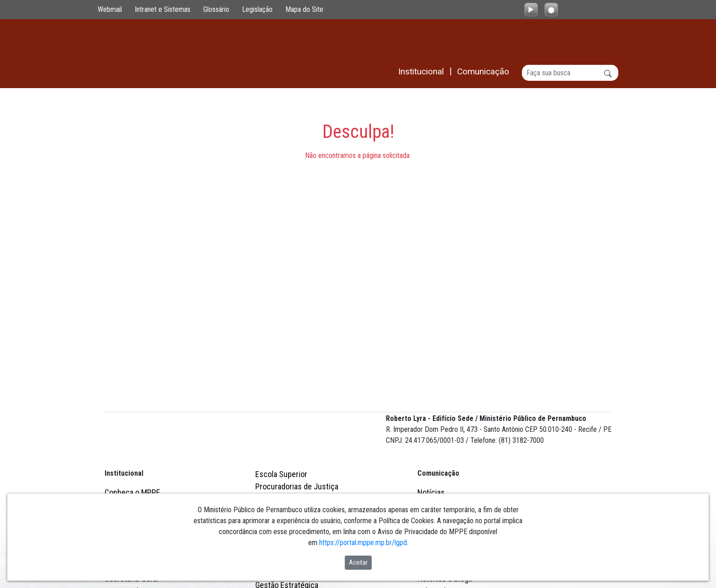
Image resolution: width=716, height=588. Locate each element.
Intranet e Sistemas (163, 9)
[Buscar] (570, 73)
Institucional (124, 377)
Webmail (110, 9)
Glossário (216, 9)
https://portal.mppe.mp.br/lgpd (363, 543)
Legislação (257, 9)
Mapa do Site (304, 9)
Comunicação (438, 377)
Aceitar (358, 562)
